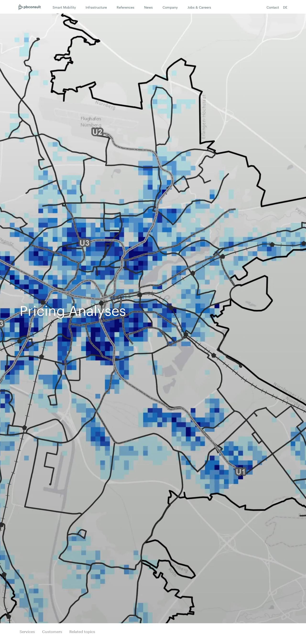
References (126, 7)
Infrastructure (96, 7)
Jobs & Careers (199, 7)
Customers (52, 631)
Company (170, 7)
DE (285, 7)
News (148, 7)
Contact (273, 7)
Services (27, 631)
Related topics (82, 631)
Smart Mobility (64, 7)
